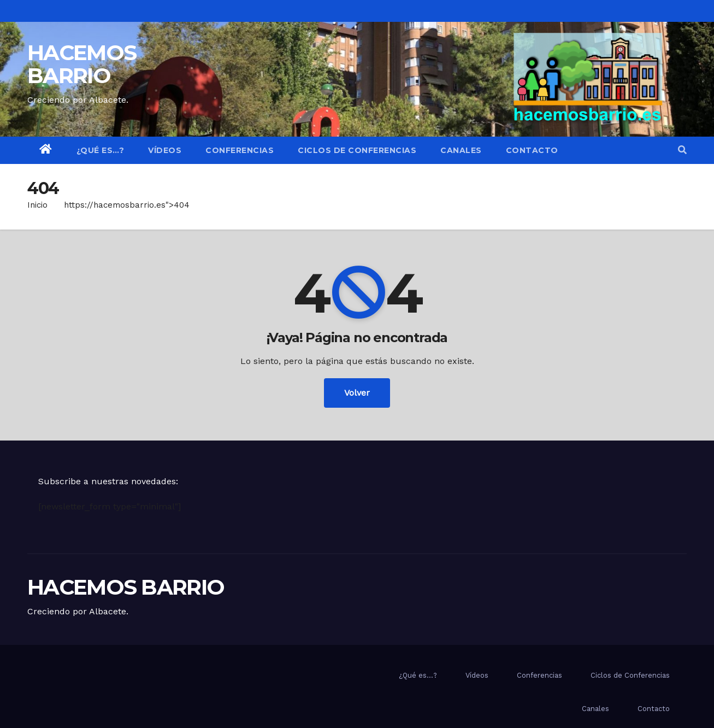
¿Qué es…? (101, 150)
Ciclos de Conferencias (357, 150)
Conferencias (240, 150)
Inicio (37, 205)
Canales (461, 150)
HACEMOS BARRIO (82, 64)
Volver (357, 393)
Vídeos (165, 150)
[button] (682, 150)
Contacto (532, 150)
